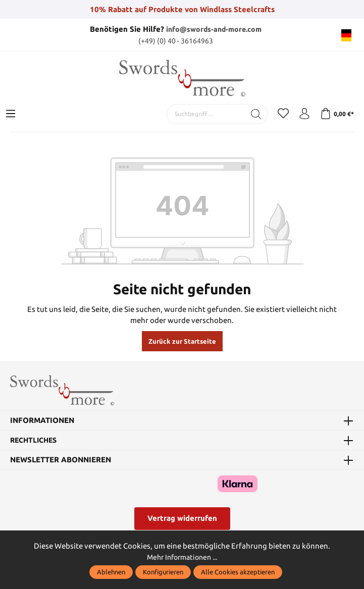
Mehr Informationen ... (182, 557)
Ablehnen (111, 572)
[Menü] (11, 114)
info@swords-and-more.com (214, 29)
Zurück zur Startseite (182, 341)
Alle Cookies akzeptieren (238, 572)
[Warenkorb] (337, 114)
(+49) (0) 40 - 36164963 (176, 40)
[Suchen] (256, 114)
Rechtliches (36, 442)
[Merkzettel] (283, 114)
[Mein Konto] (304, 114)
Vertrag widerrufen (182, 520)
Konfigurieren (163, 572)
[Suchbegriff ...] (206, 114)
